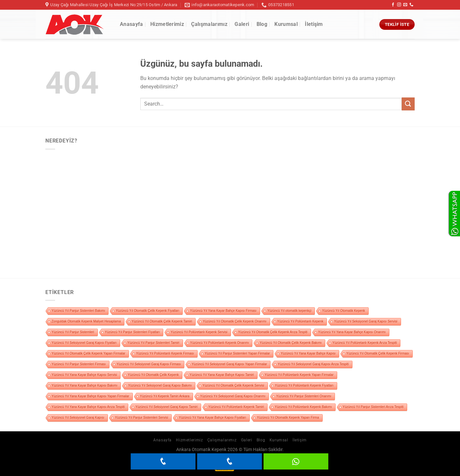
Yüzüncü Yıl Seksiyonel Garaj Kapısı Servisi (366, 321)
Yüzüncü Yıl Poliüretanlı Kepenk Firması (165, 353)
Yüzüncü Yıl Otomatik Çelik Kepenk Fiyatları (147, 311)
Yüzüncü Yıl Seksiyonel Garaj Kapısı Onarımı (233, 396)
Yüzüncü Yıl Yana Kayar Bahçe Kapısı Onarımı (352, 332)
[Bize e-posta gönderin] (405, 5)
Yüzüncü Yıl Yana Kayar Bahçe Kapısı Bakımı (84, 385)
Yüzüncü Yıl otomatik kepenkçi (289, 311)
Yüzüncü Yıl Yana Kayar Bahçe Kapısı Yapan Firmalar (90, 396)
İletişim (314, 24)
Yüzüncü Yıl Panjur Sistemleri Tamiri (153, 343)
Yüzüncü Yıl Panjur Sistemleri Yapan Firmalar (237, 353)
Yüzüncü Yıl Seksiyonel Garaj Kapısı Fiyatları (84, 343)
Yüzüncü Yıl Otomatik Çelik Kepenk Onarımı (235, 321)
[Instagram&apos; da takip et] (399, 5)
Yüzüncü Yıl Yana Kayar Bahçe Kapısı (308, 353)
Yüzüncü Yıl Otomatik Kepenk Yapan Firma (288, 418)
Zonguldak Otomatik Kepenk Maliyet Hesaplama (86, 321)
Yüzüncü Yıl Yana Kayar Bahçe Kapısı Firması (223, 311)
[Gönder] (408, 104)
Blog (262, 24)
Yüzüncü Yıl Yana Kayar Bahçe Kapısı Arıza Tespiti (88, 407)
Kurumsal (286, 24)
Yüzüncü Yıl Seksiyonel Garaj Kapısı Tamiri (167, 407)
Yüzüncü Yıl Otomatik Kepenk (344, 311)
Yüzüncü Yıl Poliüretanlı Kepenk (300, 321)
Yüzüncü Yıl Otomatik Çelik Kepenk (153, 375)
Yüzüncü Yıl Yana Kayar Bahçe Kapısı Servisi (84, 375)
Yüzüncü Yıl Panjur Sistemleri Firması (79, 364)
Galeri (242, 24)
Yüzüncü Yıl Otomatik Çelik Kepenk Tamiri (162, 321)
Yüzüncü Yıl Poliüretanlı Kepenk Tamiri (236, 407)
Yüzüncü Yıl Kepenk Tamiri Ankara (165, 396)
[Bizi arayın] (411, 5)
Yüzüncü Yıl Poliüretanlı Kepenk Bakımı (303, 407)
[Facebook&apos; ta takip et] (393, 5)
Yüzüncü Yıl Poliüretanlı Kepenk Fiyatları (304, 385)
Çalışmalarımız (209, 24)
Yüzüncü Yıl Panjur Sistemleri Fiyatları (132, 332)
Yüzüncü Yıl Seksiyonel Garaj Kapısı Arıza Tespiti (313, 364)
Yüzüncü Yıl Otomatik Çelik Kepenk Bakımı (291, 343)
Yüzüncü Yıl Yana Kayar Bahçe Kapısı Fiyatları (213, 418)
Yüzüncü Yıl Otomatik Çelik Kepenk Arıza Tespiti (273, 332)
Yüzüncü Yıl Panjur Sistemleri (73, 332)
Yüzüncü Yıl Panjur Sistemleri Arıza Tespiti (373, 407)
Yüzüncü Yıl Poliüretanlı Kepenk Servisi (199, 332)
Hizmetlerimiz (167, 24)
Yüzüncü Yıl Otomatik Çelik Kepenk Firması (378, 353)
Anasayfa (132, 24)
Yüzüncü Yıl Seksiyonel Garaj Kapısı (78, 418)
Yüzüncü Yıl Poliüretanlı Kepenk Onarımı (220, 343)
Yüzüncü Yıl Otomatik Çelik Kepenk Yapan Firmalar (88, 353)
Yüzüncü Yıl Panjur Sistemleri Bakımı (78, 311)
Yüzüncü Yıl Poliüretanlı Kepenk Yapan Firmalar (299, 375)
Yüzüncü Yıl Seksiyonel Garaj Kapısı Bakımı (160, 385)
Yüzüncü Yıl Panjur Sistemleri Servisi (142, 418)
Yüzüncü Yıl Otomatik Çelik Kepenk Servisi (233, 385)
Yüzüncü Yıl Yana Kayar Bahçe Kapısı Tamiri (222, 375)
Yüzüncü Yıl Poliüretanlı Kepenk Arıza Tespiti (365, 343)
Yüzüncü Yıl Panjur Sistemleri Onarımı (304, 396)
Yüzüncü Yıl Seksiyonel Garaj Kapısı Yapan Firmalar (229, 364)
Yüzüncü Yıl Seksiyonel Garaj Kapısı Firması (149, 364)
